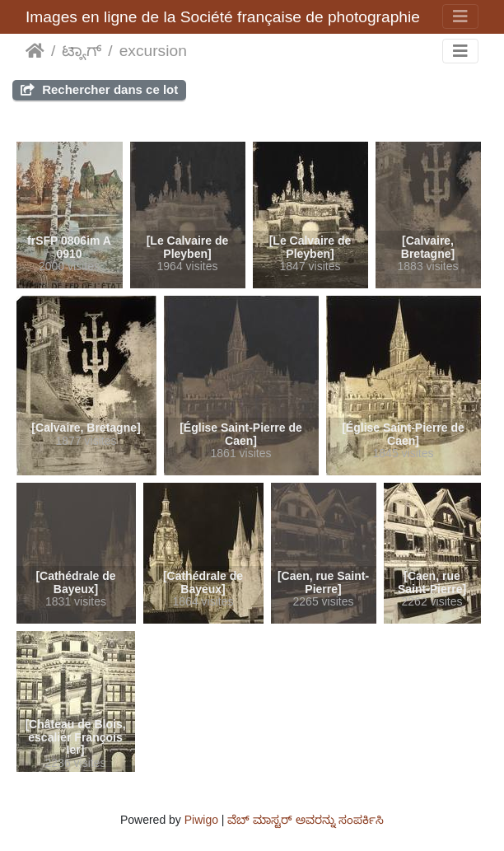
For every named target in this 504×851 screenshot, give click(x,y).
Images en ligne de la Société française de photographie (223, 17)
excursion (153, 51)
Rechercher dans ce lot (99, 89)
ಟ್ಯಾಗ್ (82, 51)
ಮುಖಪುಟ (35, 51)
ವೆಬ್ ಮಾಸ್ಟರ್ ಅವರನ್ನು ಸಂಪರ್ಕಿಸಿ (306, 820)
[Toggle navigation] (460, 16)
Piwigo (201, 820)
